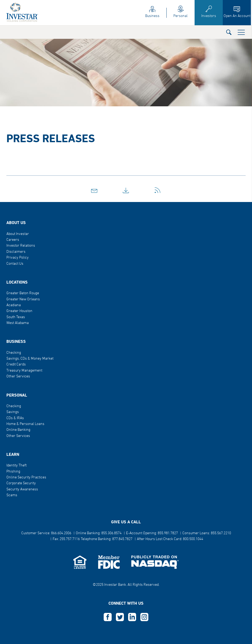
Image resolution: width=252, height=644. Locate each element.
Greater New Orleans (23, 299)
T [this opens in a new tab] (120, 617)
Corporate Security (21, 483)
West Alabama (18, 323)
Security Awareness (22, 489)
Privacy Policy (18, 258)
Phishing (13, 472)
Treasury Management (24, 371)
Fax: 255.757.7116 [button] (66, 539)
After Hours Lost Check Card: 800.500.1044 (170, 539)
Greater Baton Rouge (23, 293)
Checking (14, 353)
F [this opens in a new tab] (108, 617)
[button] (229, 32)
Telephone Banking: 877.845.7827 (107, 539)
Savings (13, 412)
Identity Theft (16, 466)
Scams (12, 495)
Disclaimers (16, 252)
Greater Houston (19, 311)
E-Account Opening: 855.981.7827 (152, 533)
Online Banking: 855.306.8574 (99, 533)
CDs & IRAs (15, 418)
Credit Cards (16, 365)
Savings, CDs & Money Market (30, 359)
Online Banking (18, 430)
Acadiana (14, 305)
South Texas (16, 317)
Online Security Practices (26, 477)
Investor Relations (21, 246)
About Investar (18, 234)
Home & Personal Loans (25, 424)
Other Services (18, 376)
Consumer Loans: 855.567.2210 (207, 533)
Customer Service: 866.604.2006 (46, 533)
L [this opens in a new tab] (132, 617)
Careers (13, 240)
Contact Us (15, 264)
